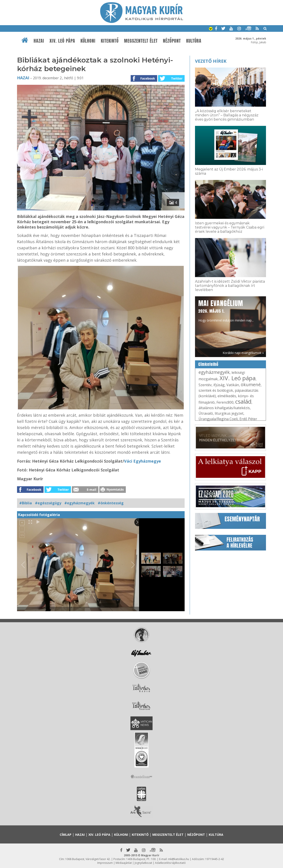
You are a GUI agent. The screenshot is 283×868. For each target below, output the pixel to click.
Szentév (205, 385)
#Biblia (26, 503)
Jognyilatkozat (143, 863)
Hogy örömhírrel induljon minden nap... (226, 310)
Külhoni (88, 41)
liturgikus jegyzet (229, 413)
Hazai (39, 41)
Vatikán (233, 385)
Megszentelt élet (141, 41)
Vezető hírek (211, 61)
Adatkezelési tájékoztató (170, 863)
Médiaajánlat (124, 863)
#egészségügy (48, 503)
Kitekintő (110, 41)
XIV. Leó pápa (62, 41)
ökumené (251, 385)
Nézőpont (172, 41)
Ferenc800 (225, 402)
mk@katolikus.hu (179, 859)
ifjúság (219, 385)
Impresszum (105, 863)
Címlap (66, 835)
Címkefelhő (208, 364)
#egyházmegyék (79, 503)
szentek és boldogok (216, 390)
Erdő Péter (248, 419)
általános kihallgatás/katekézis (224, 408)
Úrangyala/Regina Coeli (218, 419)
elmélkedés (227, 396)
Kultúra (194, 41)
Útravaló (206, 413)
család (243, 401)
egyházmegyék (214, 372)
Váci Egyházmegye (142, 461)
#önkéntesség (111, 503)
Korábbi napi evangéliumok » (243, 353)
